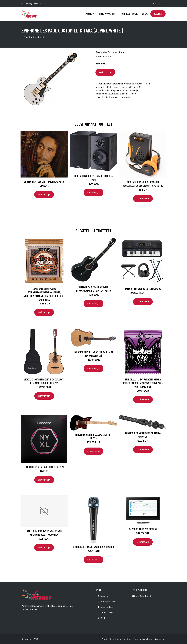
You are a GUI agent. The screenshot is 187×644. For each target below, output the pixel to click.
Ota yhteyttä (115, 639)
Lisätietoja (105, 72)
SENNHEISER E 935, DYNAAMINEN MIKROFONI (94, 547)
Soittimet (29, 37)
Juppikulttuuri (129, 14)
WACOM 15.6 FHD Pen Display (143, 529)
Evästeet (127, 639)
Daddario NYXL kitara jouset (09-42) (44, 467)
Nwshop (89, 14)
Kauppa (158, 14)
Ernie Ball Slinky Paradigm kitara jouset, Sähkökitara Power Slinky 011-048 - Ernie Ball (143, 383)
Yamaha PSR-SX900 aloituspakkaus (143, 289)
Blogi (145, 14)
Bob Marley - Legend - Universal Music (44, 182)
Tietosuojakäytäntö (143, 639)
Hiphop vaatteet (107, 14)
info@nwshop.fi (157, 3)
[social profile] (41, 4)
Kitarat (40, 37)
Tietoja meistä (107, 612)
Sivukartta (160, 639)
